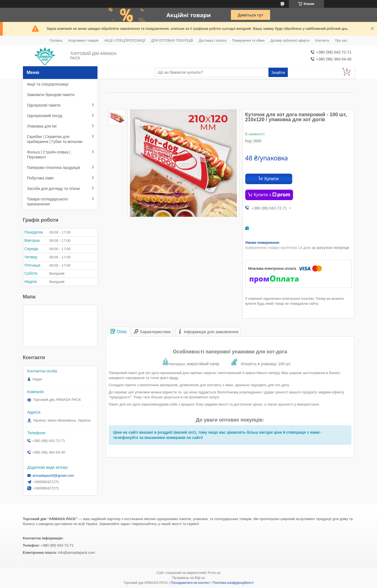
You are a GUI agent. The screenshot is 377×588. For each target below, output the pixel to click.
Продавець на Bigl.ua (188, 578)
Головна (56, 41)
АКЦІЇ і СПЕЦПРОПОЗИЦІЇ (125, 41)
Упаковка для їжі (42, 126)
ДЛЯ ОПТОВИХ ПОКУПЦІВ (172, 41)
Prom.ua (214, 573)
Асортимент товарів (83, 41)
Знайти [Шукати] (278, 72)
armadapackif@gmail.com (53, 476)
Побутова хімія (40, 178)
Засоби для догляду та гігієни (53, 189)
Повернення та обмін (248, 41)
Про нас (341, 41)
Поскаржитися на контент (190, 583)
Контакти (322, 41)
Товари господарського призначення (48, 202)
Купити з (272, 195)
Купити (271, 179)
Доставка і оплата (213, 41)
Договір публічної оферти (290, 41)
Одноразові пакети (44, 105)
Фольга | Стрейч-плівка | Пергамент (49, 155)
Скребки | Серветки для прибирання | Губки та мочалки (55, 139)
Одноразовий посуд (45, 116)
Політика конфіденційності (233, 583)
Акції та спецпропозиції (48, 84)
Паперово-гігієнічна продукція (54, 168)
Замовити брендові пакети (51, 95)
